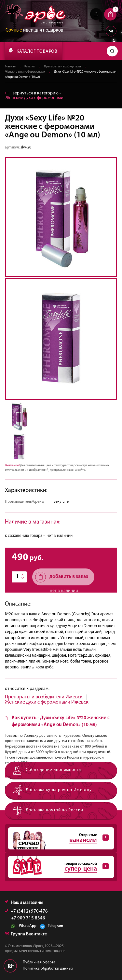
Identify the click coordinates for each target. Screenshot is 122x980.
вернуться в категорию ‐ (34, 96)
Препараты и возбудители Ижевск (44, 697)
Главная (10, 67)
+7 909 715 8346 (28, 918)
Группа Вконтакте (26, 934)
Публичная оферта (39, 962)
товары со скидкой (58, 867)
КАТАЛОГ (33, 51)
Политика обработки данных (48, 969)
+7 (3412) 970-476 (26, 911)
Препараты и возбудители (62, 67)
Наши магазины (24, 903)
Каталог (30, 67)
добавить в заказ (62, 577)
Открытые (58, 838)
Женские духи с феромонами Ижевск (47, 702)
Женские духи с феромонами (25, 72)
